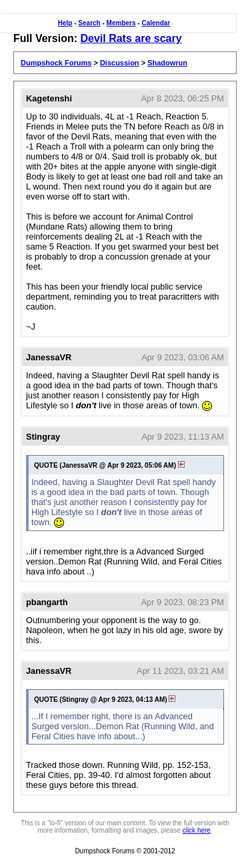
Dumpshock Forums (56, 63)
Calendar (156, 23)
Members (121, 23)
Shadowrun (167, 63)
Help (65, 23)
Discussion (120, 63)
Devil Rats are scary (131, 38)
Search (89, 23)
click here (197, 830)
